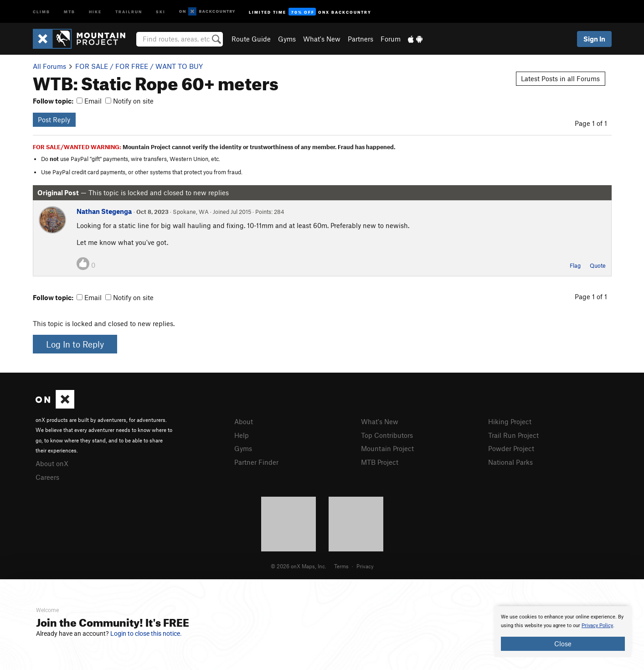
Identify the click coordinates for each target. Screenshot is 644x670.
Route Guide (251, 39)
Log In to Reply (75, 344)
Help (242, 435)
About (244, 421)
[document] (563, 632)
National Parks (510, 462)
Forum (391, 39)
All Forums (49, 66)
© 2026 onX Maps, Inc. (299, 566)
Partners (361, 39)
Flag (575, 265)
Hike (95, 11)
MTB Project (380, 462)
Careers (47, 477)
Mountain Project (387, 448)
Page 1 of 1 (591, 123)
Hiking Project (510, 421)
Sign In (594, 39)
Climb (41, 11)
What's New (322, 39)
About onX (52, 463)
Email (89, 101)
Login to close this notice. (146, 634)
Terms (341, 566)
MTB (70, 11)
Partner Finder (256, 462)
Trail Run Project (513, 435)
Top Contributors (387, 435)
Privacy (365, 566)
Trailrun (129, 11)
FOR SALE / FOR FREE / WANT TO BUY (139, 66)
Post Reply (54, 119)
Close (563, 644)
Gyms (287, 39)
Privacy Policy (597, 626)
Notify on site (129, 101)
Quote (598, 265)
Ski (161, 11)
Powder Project (511, 448)
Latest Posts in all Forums (560, 78)
